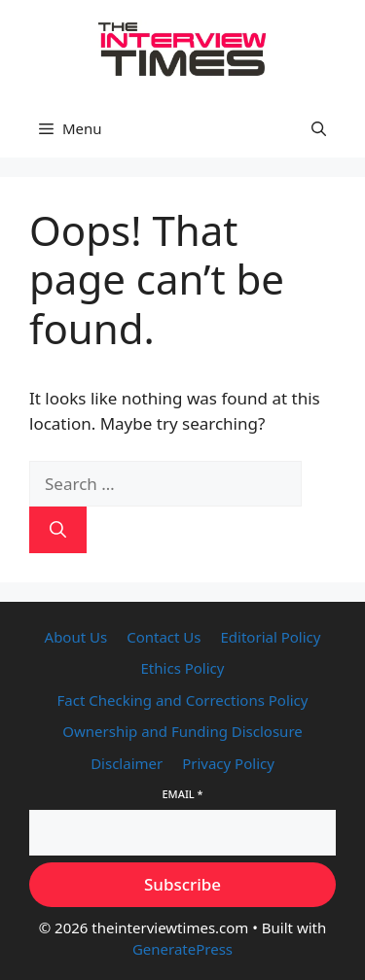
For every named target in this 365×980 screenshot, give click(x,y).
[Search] (58, 530)
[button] (319, 128)
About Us (76, 637)
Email (182, 794)
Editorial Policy (271, 637)
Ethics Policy (183, 668)
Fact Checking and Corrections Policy (183, 700)
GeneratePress (182, 949)
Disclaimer (127, 763)
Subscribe (182, 884)
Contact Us (164, 637)
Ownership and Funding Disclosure (182, 731)
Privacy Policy (228, 763)
